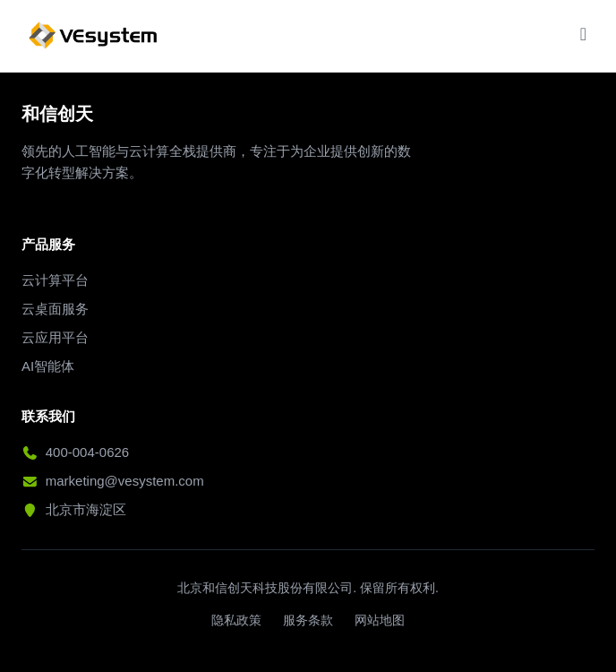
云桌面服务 (55, 309)
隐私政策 (236, 620)
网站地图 (380, 620)
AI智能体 (48, 366)
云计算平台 (55, 280)
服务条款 (308, 620)
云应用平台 (55, 337)
